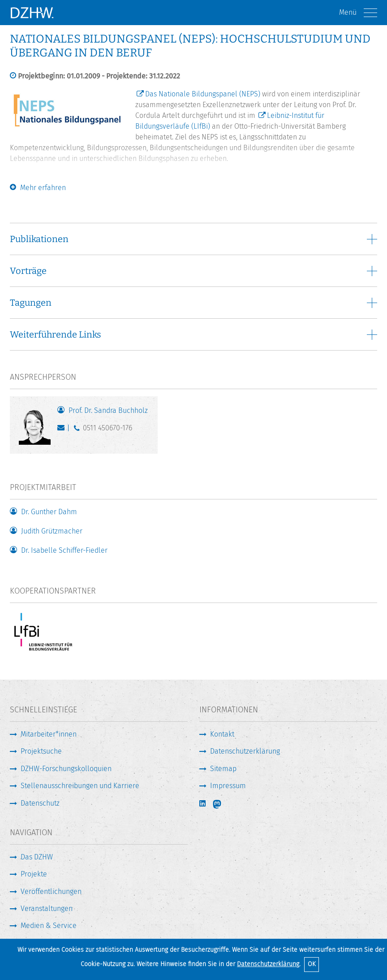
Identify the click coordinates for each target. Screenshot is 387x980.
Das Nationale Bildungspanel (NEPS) (203, 94)
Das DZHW (37, 857)
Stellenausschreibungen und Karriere (80, 786)
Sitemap (223, 769)
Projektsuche (41, 751)
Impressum (228, 786)
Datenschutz (40, 803)
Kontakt (222, 734)
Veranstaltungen (47, 908)
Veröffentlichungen (51, 891)
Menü (358, 13)
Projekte (34, 874)
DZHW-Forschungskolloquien (66, 769)
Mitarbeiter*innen (49, 734)
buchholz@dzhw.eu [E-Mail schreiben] (63, 430)
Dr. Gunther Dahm (49, 512)
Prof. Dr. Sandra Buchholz (108, 410)
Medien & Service (49, 926)
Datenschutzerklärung (268, 964)
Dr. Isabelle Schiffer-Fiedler (64, 550)
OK (312, 964)
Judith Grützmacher (52, 531)
